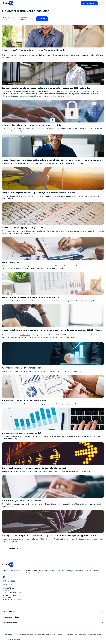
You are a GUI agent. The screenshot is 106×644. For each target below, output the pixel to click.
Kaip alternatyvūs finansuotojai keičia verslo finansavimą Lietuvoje (33, 50)
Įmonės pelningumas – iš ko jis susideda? (21, 433)
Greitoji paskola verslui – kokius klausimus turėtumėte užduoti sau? (34, 468)
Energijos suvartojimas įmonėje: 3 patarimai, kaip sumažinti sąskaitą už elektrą (39, 193)
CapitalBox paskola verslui (74, 634)
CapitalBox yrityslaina (12, 634)
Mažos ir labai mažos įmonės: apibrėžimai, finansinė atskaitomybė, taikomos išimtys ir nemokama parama (52, 160)
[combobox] (8, 19)
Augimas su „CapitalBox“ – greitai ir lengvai (22, 368)
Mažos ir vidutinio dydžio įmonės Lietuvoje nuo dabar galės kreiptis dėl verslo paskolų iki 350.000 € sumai (52, 330)
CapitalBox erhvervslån (42, 634)
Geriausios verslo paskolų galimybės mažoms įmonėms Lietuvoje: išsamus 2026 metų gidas (46, 88)
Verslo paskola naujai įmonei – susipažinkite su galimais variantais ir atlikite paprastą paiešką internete (50, 536)
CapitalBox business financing (92, 634)
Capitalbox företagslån (27, 634)
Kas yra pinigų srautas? (13, 262)
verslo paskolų (25, 335)
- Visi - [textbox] (6, 20)
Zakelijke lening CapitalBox (58, 634)
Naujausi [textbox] (23, 20)
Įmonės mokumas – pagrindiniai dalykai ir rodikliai (25, 400)
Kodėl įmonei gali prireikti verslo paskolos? (22, 501)
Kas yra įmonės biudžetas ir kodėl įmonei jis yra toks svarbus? (31, 297)
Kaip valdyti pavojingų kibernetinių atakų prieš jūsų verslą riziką (32, 125)
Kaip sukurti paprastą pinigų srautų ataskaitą (23, 228)
